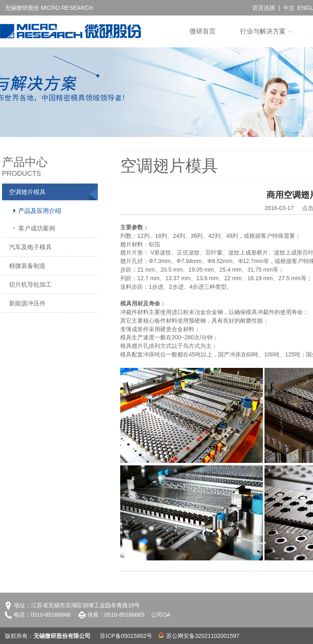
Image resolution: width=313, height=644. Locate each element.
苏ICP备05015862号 (126, 636)
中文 (289, 8)
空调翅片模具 (27, 192)
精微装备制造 (27, 266)
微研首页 (203, 31)
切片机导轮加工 (30, 284)
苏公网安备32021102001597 (199, 636)
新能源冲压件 (27, 303)
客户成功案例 (37, 228)
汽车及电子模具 (30, 247)
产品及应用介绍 (40, 211)
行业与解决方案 (263, 31)
